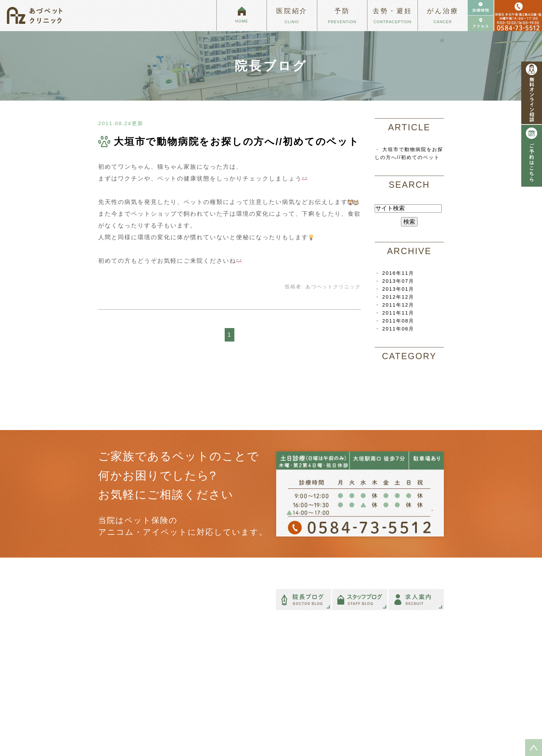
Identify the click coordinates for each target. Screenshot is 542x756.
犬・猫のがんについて (306, 696)
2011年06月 (398, 329)
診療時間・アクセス (211, 696)
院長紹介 (200, 685)
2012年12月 (398, 297)
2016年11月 (398, 273)
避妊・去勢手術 (394, 704)
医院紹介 (200, 674)
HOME (198, 663)
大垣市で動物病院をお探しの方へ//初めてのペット (237, 142)
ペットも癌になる (301, 663)
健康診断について (408, 693)
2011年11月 (398, 313)
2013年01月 (398, 289)
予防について (392, 663)
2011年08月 (398, 321)
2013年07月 (398, 281)
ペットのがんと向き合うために (315, 674)
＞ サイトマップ (114, 731)
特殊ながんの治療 (301, 685)
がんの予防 (401, 686)
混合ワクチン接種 (408, 671)
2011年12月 (398, 305)
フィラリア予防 (406, 678)
